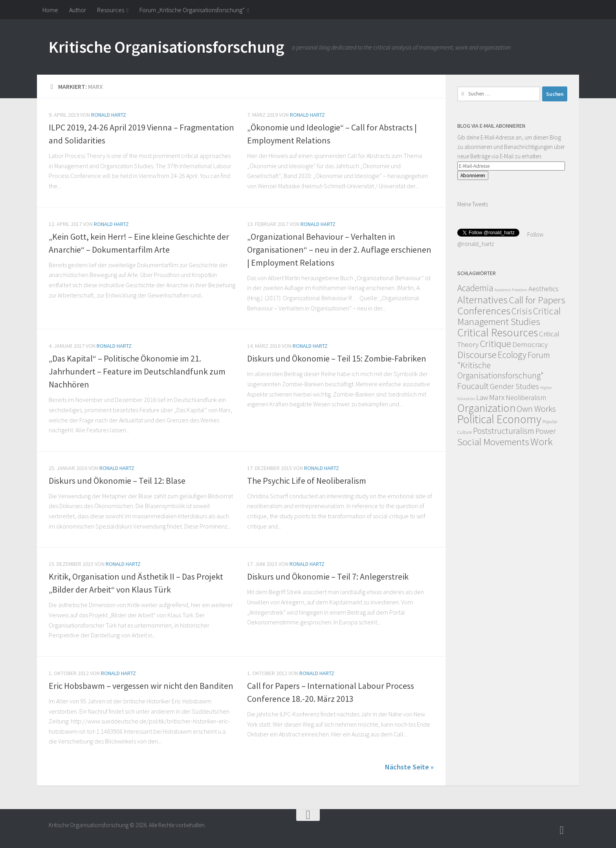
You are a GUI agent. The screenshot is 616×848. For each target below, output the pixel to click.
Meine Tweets (473, 204)
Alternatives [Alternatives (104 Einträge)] (482, 299)
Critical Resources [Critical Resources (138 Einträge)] (498, 332)
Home (50, 10)
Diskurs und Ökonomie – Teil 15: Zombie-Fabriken (337, 358)
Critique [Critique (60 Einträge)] (495, 344)
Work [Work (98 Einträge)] (542, 441)
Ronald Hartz (109, 115)
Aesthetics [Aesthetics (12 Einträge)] (544, 289)
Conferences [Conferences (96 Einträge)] (484, 311)
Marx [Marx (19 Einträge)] (497, 397)
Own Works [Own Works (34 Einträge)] (536, 409)
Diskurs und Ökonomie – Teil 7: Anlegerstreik (328, 576)
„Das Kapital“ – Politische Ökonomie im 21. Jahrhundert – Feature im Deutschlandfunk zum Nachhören (137, 371)
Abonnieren (473, 175)
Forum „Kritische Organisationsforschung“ (192, 10)
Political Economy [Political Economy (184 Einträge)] (499, 419)
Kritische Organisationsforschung (166, 47)
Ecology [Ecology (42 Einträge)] (512, 355)
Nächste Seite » (409, 767)
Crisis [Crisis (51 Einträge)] (522, 311)
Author (78, 10)
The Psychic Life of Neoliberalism (307, 481)
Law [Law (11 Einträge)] (482, 397)
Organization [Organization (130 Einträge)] (486, 408)
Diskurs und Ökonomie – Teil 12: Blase (117, 481)
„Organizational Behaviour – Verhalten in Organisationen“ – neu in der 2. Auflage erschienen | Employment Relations (339, 250)
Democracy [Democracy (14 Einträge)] (530, 344)
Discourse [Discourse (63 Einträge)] (477, 354)
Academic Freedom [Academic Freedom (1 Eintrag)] (511, 290)
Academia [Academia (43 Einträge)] (475, 288)
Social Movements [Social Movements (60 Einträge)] (493, 442)
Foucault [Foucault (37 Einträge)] (473, 386)
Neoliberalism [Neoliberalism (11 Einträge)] (526, 397)
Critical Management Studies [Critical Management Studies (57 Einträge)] (509, 316)
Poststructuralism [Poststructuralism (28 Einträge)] (504, 431)
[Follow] (562, 830)
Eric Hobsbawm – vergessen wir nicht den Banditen (141, 686)
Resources (111, 10)
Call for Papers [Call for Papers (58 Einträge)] (537, 300)
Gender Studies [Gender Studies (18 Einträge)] (514, 386)
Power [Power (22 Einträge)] (546, 431)
